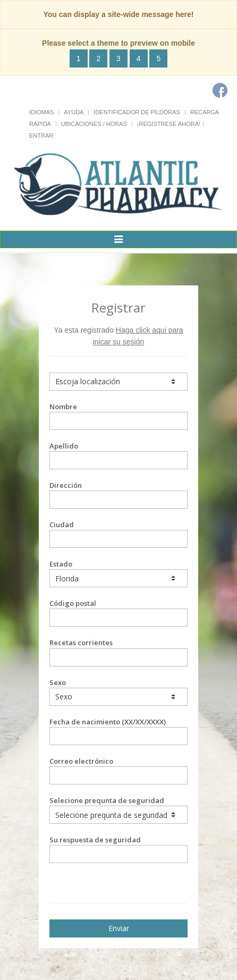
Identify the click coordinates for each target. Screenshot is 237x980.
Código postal (118, 612)
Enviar (119, 928)
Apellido (118, 455)
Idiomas (41, 112)
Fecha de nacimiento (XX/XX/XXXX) (118, 731)
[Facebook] (220, 90)
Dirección (118, 495)
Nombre (118, 416)
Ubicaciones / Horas (94, 124)
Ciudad (118, 534)
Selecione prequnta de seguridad (118, 810)
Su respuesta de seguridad (118, 849)
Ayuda (74, 112)
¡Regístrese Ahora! (169, 124)
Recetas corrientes (118, 652)
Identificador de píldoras (137, 112)
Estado (118, 573)
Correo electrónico (118, 770)
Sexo (118, 692)
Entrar (41, 136)
